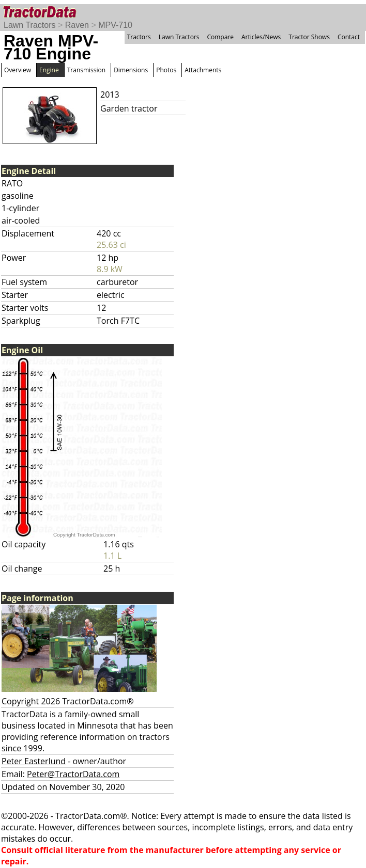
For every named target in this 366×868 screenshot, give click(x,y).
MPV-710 (115, 25)
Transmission (86, 70)
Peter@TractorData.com (73, 774)
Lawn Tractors (29, 25)
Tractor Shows (309, 37)
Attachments (203, 70)
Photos (166, 70)
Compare (220, 37)
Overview (18, 70)
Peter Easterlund (34, 761)
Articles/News (261, 37)
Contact (349, 37)
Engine (49, 70)
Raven (77, 25)
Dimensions (131, 70)
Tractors (139, 37)
